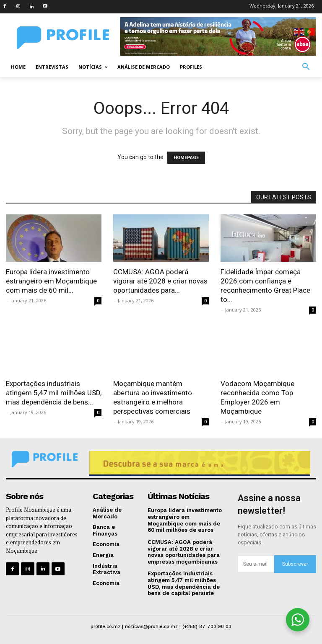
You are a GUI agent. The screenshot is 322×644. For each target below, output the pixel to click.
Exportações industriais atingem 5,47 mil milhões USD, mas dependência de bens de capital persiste (184, 583)
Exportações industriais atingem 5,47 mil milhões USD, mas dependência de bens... (54, 393)
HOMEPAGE (186, 158)
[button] (306, 67)
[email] (256, 564)
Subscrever (295, 564)
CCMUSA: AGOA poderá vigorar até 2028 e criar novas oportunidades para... (160, 281)
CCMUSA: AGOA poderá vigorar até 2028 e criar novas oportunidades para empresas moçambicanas (184, 552)
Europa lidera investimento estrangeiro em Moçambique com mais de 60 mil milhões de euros (185, 520)
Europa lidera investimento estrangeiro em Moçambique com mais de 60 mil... (51, 281)
